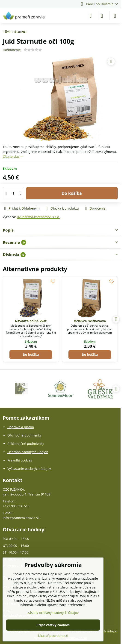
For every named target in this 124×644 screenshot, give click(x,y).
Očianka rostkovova (90, 321)
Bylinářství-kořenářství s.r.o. (38, 217)
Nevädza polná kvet (31, 321)
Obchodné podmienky (24, 435)
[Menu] (115, 16)
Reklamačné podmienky (26, 444)
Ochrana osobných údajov (28, 452)
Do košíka (72, 193)
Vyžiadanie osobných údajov (29, 469)
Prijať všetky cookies (53, 625)
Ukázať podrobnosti (53, 636)
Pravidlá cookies (20, 460)
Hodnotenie (12, 50)
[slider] (33, 50)
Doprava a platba (21, 427)
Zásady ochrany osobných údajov (53, 613)
